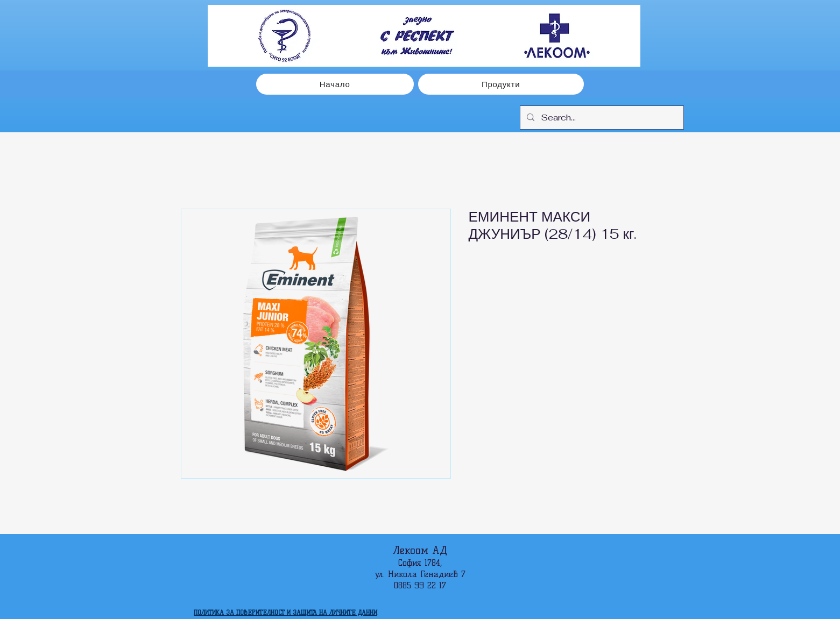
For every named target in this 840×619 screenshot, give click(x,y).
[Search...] (601, 118)
